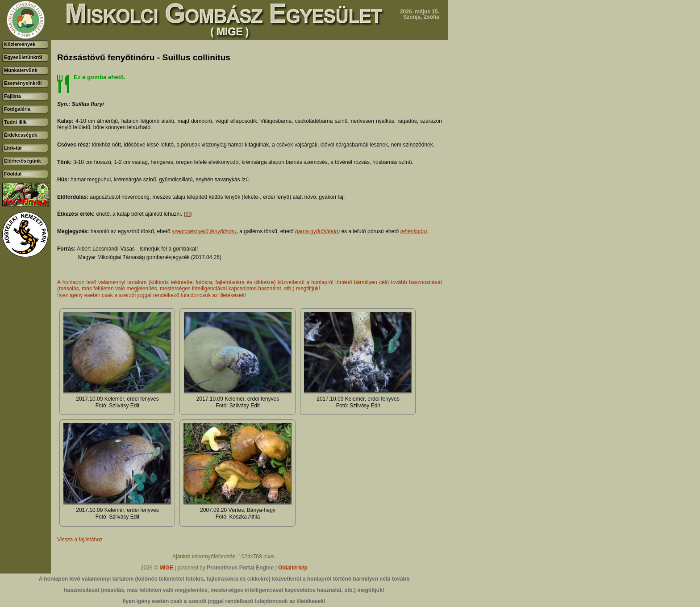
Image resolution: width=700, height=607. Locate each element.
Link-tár (13, 148)
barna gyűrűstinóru (317, 231)
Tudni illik (15, 122)
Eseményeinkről (23, 83)
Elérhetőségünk (23, 161)
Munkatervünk (21, 70)
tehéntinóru (414, 231)
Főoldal (13, 174)
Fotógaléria (17, 109)
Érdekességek (21, 135)
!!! (188, 214)
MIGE (166, 568)
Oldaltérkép (293, 568)
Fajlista (12, 96)
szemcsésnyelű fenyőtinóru (204, 231)
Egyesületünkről (23, 57)
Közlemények (20, 44)
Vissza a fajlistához (80, 540)
